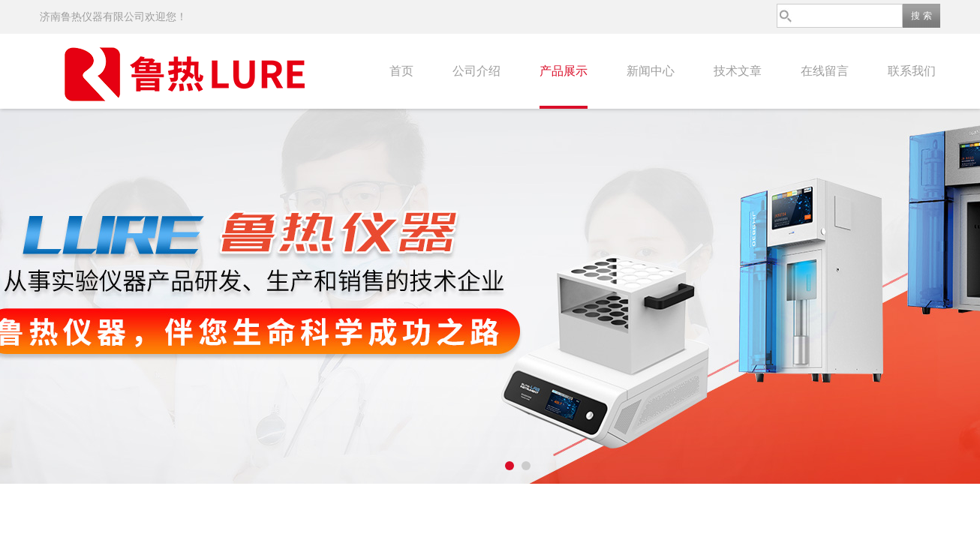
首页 (401, 71)
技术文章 (738, 71)
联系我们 (912, 71)
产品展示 (564, 71)
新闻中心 (651, 71)
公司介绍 (476, 71)
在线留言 (825, 71)
